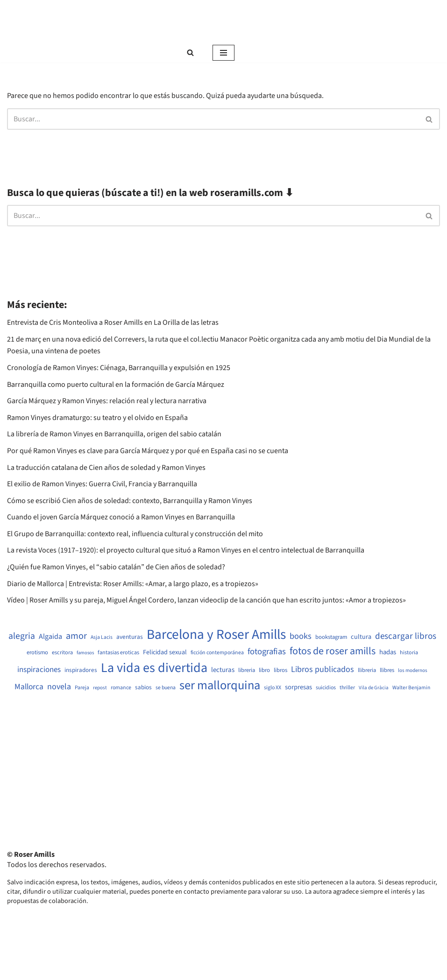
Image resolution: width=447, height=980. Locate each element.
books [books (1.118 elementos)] (301, 636)
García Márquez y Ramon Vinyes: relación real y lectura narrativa (107, 401)
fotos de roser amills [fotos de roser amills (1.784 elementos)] (333, 651)
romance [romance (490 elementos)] (121, 688)
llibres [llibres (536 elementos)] (387, 670)
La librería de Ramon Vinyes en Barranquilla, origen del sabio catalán (114, 434)
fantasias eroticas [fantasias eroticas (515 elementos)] (118, 653)
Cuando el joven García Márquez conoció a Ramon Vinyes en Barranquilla (121, 517)
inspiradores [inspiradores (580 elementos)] (81, 670)
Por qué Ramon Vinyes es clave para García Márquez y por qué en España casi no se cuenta (148, 451)
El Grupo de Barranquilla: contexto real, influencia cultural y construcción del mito (135, 534)
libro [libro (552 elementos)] (264, 670)
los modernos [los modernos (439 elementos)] (413, 670)
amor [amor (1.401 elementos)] (76, 636)
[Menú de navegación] (223, 53)
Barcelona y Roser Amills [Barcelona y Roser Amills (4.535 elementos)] (216, 635)
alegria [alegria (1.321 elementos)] (22, 636)
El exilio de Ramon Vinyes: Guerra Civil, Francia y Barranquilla (102, 484)
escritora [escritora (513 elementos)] (62, 653)
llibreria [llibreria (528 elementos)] (367, 670)
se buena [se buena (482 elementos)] (166, 688)
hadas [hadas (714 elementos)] (388, 652)
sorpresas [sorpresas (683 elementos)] (298, 687)
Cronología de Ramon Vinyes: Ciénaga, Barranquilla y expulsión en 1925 (119, 368)
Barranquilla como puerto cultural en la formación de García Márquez (116, 385)
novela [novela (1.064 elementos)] (59, 687)
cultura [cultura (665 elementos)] (361, 637)
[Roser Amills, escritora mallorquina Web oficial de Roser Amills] (224, 21)
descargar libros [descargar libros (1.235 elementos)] (406, 636)
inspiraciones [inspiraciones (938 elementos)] (39, 670)
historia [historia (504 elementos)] (409, 653)
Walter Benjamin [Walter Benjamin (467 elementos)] (411, 688)
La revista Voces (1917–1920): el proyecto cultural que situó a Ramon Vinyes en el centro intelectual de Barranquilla (186, 550)
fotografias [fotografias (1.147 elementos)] (267, 651)
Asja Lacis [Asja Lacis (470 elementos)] (102, 637)
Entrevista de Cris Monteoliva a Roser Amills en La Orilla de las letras (113, 322)
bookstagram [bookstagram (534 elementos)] (331, 637)
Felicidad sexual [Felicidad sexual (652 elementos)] (165, 653)
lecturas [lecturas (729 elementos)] (223, 670)
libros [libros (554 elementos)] (280, 670)
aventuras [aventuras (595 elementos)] (130, 637)
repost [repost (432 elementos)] (100, 688)
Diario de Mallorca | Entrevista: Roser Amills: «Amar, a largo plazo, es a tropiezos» (133, 584)
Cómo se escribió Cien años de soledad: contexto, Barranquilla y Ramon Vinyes (130, 501)
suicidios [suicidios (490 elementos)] (326, 688)
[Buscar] (190, 52)
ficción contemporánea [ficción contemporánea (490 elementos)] (217, 653)
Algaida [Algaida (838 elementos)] (50, 637)
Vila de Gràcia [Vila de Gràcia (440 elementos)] (374, 688)
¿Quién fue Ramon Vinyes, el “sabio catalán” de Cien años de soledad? (116, 567)
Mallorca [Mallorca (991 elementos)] (29, 687)
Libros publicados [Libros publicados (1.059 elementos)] (323, 669)
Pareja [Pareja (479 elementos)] (82, 688)
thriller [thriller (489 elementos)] (347, 688)
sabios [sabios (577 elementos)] (143, 687)
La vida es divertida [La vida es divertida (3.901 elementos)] (154, 668)
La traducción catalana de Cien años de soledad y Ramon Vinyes (106, 468)
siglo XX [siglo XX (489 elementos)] (273, 688)
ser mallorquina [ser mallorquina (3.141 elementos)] (220, 686)
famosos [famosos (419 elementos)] (85, 653)
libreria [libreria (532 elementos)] (247, 670)
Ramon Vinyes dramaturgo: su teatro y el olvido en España (97, 418)
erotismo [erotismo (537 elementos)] (37, 653)
